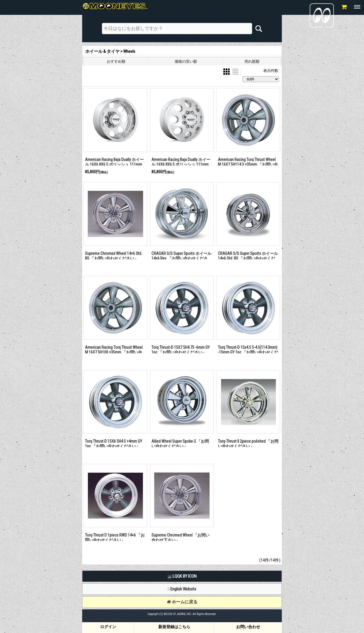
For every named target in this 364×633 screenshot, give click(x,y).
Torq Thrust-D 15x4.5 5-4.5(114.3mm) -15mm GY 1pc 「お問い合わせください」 (248, 352)
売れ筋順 (252, 62)
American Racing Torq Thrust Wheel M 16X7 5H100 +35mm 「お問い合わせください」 (114, 352)
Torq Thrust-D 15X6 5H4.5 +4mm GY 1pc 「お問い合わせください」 (114, 444)
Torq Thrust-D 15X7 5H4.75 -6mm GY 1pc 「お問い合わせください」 (181, 350)
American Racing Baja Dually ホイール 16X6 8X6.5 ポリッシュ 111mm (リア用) (114, 164)
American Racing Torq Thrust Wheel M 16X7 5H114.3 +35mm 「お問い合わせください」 (248, 164)
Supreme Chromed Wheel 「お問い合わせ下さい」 (180, 538)
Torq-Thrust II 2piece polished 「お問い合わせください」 (248, 444)
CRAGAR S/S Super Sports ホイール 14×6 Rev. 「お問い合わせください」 (181, 258)
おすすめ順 (116, 62)
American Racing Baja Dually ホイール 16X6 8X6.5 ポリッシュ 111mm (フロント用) (181, 164)
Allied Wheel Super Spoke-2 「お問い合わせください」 (180, 444)
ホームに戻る (182, 602)
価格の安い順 (186, 62)
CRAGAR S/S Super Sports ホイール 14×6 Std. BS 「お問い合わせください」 (248, 258)
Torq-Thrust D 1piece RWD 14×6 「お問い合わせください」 (115, 538)
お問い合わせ (248, 627)
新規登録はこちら (174, 627)
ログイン (108, 627)
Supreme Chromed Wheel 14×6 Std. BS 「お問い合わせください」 (114, 256)
